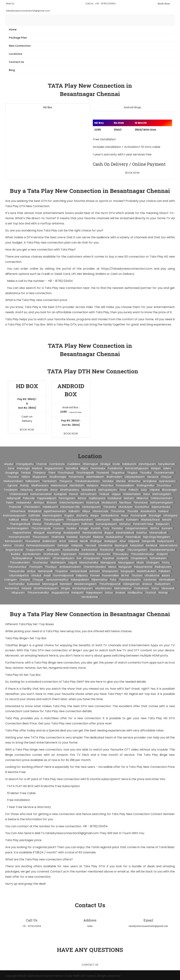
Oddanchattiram (161, 498)
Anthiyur (39, 503)
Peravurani (104, 554)
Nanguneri (125, 567)
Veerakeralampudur (162, 550)
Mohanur (125, 524)
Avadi (47, 575)
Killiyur (86, 511)
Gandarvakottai (92, 533)
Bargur (95, 515)
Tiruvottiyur (164, 485)
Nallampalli (14, 498)
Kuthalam (132, 520)
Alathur (155, 528)
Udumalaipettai (19, 575)
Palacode (29, 498)
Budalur (16, 554)
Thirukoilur (110, 507)
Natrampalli (45, 571)
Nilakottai (142, 498)
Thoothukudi (66, 473)
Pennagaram (67, 498)
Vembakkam (167, 580)
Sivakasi (120, 593)
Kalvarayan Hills (70, 507)
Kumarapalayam (106, 524)
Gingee (66, 588)
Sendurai (153, 477)
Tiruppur (132, 473)
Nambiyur (125, 503)
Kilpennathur (100, 580)
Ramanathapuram (137, 468)
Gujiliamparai (97, 498)
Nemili (84, 541)
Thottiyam (36, 567)
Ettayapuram (92, 558)
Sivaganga (12, 473)
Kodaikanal (115, 498)
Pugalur (69, 515)
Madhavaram (40, 485)
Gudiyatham (162, 584)
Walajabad (35, 511)
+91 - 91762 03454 (60, 281)
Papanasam (69, 554)
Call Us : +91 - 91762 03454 (100, 4)
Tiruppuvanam (35, 550)
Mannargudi (50, 584)
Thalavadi (15, 507)
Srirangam (153, 562)
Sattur (109, 593)
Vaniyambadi (79, 571)
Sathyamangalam (161, 503)
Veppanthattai (22, 533)
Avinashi (95, 571)
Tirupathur (118, 473)
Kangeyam (128, 571)
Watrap (163, 593)
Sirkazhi (167, 520)
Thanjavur (39, 473)
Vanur (155, 588)
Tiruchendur (40, 562)
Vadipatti (118, 520)
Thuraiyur (51, 567)
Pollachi (134, 490)
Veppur (116, 494)
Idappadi (134, 541)
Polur (113, 580)
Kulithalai (34, 515)
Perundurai (141, 503)
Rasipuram (163, 524)
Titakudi (104, 494)
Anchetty (82, 515)
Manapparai (108, 562)
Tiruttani (137, 575)
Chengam (11, 580)
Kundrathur (142, 507)
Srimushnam (89, 494)
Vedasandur (24, 503)
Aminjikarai (150, 481)
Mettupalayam (108, 490)
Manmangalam (52, 515)
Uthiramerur (18, 511)
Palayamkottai (143, 567)
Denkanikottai (110, 515)
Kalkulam (74, 511)
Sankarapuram (91, 507)
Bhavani (52, 503)
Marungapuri (126, 562)
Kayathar (108, 558)
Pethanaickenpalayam (41, 545)
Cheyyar (38, 580)
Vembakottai (89, 597)
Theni (52, 473)
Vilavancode (100, 511)
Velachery (27, 490)
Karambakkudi (125, 533)
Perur (123, 490)
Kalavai (73, 541)
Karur (11, 468)
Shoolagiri (155, 515)
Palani (10, 503)
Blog (12, 70)
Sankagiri (63, 545)
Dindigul (105, 464)
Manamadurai (168, 545)
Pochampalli (138, 515)
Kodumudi (93, 503)
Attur (123, 541)
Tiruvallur (146, 473)
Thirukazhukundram (87, 481)
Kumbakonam (32, 554)
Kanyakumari (167, 464)
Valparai (155, 490)
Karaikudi (151, 545)
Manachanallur (89, 562)
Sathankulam (158, 558)
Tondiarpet (11, 490)
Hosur (125, 515)
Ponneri (95, 575)
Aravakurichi (148, 511)
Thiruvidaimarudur (142, 554)
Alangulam (54, 550)
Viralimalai (58, 537)
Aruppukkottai (60, 593)
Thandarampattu (130, 580)
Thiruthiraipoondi (110, 584)
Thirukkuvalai (52, 524)
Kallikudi (14, 520)
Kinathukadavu (70, 490)
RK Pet (125, 575)
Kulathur (142, 533)
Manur (112, 567)
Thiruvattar (118, 511)
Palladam (165, 571)
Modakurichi (109, 503)
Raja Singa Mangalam (157, 537)
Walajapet (111, 541)
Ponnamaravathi (19, 537)
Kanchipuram (147, 464)
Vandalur (108, 481)
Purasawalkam (125, 485)
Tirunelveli (103, 473)
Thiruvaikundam (20, 562)
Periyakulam (43, 558)
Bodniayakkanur (22, 558)
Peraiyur (36, 520)
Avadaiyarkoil (72, 533)
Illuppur (109, 533)
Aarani (166, 575)
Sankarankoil (89, 550)
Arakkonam (50, 541)
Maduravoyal (59, 485)
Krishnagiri (23, 468)
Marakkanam (104, 588)
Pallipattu (82, 575)
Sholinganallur (145, 485)
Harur (147, 494)
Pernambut (12, 588)
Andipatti (162, 554)
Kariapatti (78, 593)
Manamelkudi (158, 533)
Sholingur (96, 541)
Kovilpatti (122, 558)
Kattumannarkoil (41, 494)
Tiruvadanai (32, 541)
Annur (54, 490)
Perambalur (98, 468)
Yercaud (91, 545)
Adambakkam (95, 477)
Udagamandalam (137, 528)
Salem (167, 468)
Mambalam (77, 485)
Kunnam (167, 528)
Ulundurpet (126, 507)
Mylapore (93, 485)
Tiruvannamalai (164, 473)
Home (13, 30)
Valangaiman (131, 584)
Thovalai (133, 511)
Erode (116, 464)
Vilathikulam (58, 562)
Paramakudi (133, 537)
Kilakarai (98, 537)
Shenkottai (107, 550)
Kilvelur (37, 524)
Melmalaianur (123, 588)
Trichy (166, 562)
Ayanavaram (167, 481)
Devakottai (105, 545)
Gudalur (72, 528)
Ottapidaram (139, 558)
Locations (16, 54)
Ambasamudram (70, 567)
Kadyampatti (166, 541)
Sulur (144, 490)
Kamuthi (85, 537)
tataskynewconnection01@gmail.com (72, 833)
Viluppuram (40, 477)
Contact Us (16, 62)
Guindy (24, 485)
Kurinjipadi (60, 494)
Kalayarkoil (137, 545)
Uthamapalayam (63, 558)
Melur (25, 520)
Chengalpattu (25, 464)
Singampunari (14, 550)
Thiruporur (66, 481)
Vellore (26, 477)
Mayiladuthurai (150, 520)
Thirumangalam (54, 520)
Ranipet (156, 468)
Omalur (19, 545)
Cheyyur (166, 477)
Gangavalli (148, 541)
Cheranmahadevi (95, 567)
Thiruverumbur (17, 567)
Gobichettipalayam (71, 503)
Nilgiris (84, 468)
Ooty (106, 528)
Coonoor (59, 528)
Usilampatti (103, 520)
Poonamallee (110, 575)
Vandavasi (150, 580)
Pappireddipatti (47, 498)
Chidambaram (19, 494)
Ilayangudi (121, 545)
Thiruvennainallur (38, 593)
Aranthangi (54, 533)
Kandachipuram (83, 588)
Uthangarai (170, 515)
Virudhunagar (58, 477)
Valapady (77, 545)
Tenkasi (26, 473)
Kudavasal (33, 584)
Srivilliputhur (135, 593)
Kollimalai (87, 524)
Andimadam (114, 477)
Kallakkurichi (50, 507)
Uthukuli (36, 575)
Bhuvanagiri (169, 490)
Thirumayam (41, 537)
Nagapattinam (54, 468)
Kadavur (163, 511)
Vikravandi (168, 588)
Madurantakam (13, 481)
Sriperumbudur (161, 507)
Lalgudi (73, 562)
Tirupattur (61, 571)
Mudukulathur (114, 537)
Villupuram (18, 593)
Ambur (31, 571)
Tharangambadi (20, 524)
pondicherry (76, 477)
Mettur (7, 545)
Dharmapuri (90, 464)
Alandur (121, 481)
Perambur (107, 485)
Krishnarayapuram (15, 515)
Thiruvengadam (137, 550)
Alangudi (39, 533)
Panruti (74, 494)
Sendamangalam (18, 528)
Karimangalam (162, 494)
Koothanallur (17, 584)
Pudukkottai (115, 468)
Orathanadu (51, 554)
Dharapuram (110, 571)
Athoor (82, 498)
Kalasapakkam (80, 580)
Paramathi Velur (143, 524)
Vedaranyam (71, 524)
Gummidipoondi (63, 575)
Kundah (96, 528)
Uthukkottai (152, 575)
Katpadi (26, 588)
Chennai (41, 464)
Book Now (164, 4)
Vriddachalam (132, 494)
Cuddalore (74, 464)
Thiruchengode (41, 528)
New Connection (20, 46)
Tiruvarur (13, 477)
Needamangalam (85, 584)
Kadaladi (72, 537)
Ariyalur (9, 464)
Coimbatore (57, 464)
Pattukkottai (87, 554)
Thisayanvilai (17, 571)
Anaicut (147, 584)
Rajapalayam (94, 593)
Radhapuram (163, 567)
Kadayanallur (71, 550)
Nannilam (66, 584)
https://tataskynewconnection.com (127, 269)
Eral (79, 558)
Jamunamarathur (57, 580)
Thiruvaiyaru (121, 554)
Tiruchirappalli (85, 473)
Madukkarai (89, 490)
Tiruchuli (150, 593)
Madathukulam (147, 571)
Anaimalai (42, 490)
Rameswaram (14, 541)
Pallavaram (33, 481)
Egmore (13, 485)
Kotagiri (84, 528)
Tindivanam (141, 588)
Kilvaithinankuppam (46, 588)
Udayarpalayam (135, 477)
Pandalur (117, 528)
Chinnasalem (32, 507)
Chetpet (25, 580)
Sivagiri (120, 550)
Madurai (37, 468)
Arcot (63, 541)
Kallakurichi (129, 464)
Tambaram (49, 481)
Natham (129, 498)
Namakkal (72, 468)
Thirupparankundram (80, 520)
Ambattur (134, 481)
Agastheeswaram (55, 511)
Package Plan (18, 38)
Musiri (140, 562)
